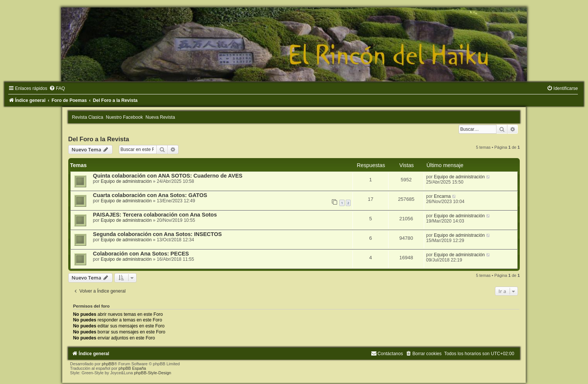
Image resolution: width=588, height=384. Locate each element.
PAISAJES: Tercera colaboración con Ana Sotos (155, 215)
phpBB (108, 364)
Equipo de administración (126, 181)
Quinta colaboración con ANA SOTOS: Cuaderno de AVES (168, 176)
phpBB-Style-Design (152, 373)
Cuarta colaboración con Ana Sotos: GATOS (150, 195)
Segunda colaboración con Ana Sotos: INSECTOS (157, 234)
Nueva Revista (160, 117)
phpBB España (132, 368)
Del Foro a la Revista (99, 139)
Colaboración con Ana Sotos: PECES (141, 254)
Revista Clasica (88, 117)
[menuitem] (57, 88)
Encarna (442, 196)
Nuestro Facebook (124, 117)
